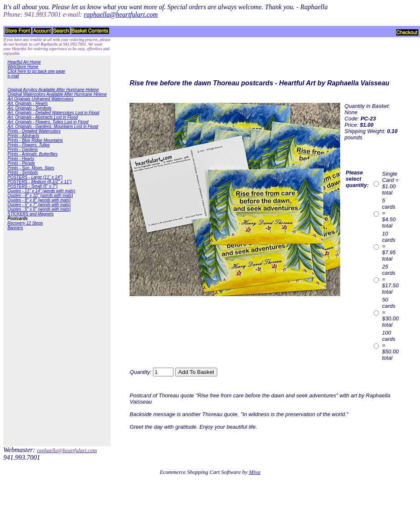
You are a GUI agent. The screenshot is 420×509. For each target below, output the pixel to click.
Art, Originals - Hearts (28, 104)
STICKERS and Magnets (31, 214)
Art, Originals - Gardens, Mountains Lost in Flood (53, 127)
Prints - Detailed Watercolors (34, 131)
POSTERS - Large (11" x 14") (35, 177)
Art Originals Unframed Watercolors (41, 99)
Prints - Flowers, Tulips (29, 145)
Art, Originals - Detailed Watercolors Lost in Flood (53, 113)
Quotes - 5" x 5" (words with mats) (39, 209)
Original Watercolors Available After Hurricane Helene (57, 94)
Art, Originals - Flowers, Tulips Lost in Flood (48, 122)
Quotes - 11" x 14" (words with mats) (41, 191)
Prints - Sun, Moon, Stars (31, 168)
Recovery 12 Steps (25, 223)
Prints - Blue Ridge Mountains (35, 140)
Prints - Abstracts (23, 136)
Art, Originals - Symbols (29, 108)
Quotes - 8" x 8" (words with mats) (39, 200)
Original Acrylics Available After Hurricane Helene (53, 90)
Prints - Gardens (23, 150)
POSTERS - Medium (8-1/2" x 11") (39, 182)
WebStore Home (23, 67)
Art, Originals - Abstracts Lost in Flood (43, 117)
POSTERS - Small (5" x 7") (33, 186)
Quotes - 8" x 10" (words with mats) (40, 196)
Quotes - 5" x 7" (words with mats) (39, 205)
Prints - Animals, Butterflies (33, 154)
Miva (254, 472)
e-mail (13, 76)
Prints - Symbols (23, 173)
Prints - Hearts (21, 159)
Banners (15, 228)
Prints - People (21, 163)
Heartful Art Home (24, 62)
